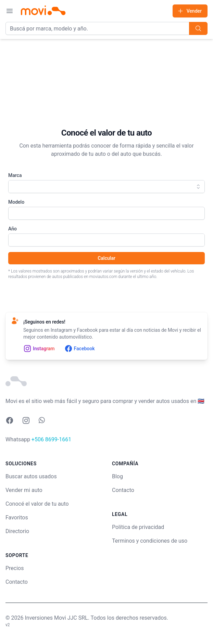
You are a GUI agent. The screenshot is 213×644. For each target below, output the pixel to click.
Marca (15, 175)
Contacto (17, 582)
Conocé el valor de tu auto (37, 504)
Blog (117, 476)
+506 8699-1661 (51, 439)
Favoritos (17, 517)
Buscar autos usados (31, 476)
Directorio (17, 531)
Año (12, 229)
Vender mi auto (24, 490)
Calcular (106, 258)
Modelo (16, 202)
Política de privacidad (138, 527)
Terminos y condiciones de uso (150, 541)
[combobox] (106, 187)
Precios (15, 568)
